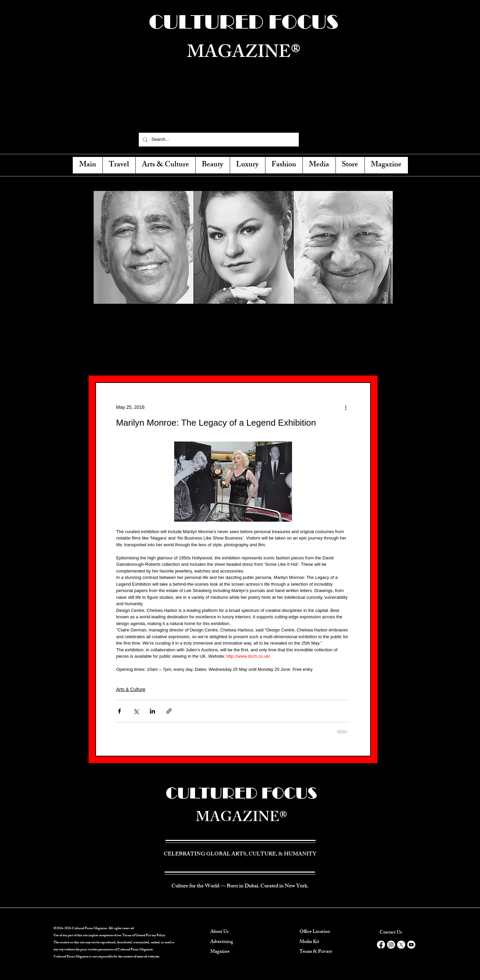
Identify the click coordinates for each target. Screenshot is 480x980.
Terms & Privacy (316, 952)
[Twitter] (322, 139)
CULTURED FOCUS (242, 793)
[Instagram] (333, 139)
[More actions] (346, 407)
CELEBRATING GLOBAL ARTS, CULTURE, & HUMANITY (243, 113)
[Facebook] (310, 139)
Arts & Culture (131, 689)
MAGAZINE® (242, 819)
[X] (401, 945)
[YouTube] (345, 139)
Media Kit (309, 942)
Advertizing (222, 942)
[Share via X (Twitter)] (136, 711)
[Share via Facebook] (119, 711)
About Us (219, 932)
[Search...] (218, 140)
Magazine (220, 952)
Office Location (315, 932)
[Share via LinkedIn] (152, 711)
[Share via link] (169, 711)
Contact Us (391, 933)
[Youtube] (411, 945)
